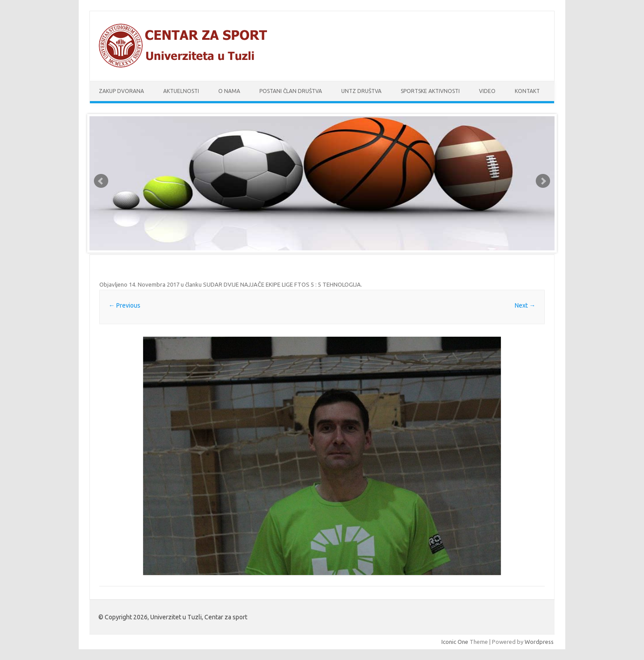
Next (543, 181)
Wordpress (539, 642)
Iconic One (455, 642)
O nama (229, 91)
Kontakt (527, 91)
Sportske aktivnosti (430, 91)
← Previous (125, 305)
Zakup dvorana (121, 91)
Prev (101, 181)
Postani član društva (291, 91)
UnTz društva (361, 91)
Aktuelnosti (181, 91)
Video (487, 91)
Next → (525, 305)
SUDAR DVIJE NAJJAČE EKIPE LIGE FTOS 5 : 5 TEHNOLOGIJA (282, 284)
